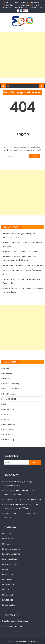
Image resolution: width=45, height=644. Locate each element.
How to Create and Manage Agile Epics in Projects (24, 265)
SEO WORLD (32, 641)
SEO (5, 404)
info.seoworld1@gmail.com (18, 621)
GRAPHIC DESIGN (10, 399)
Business (7, 379)
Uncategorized (9, 425)
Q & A (16, 2)
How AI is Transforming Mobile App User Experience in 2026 (19, 235)
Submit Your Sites (36, 8)
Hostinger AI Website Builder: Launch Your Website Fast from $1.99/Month (20, 258)
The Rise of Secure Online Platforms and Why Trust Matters (22, 281)
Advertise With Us (20, 8)
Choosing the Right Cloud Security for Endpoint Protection (23, 244)
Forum (24, 2)
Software (7, 414)
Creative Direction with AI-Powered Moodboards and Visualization (23, 290)
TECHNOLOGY (9, 419)
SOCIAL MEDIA (9, 409)
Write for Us (36, 5)
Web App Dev (9, 430)
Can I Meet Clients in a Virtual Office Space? (22, 251)
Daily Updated (24, 5)
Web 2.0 (9, 2)
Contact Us (7, 8)
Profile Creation (34, 2)
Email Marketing (10, 394)
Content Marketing (11, 384)
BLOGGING (7, 374)
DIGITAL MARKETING (11, 389)
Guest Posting (11, 5)
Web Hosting (8, 440)
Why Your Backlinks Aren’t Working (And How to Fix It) (23, 272)
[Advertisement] (22, 55)
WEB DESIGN (8, 435)
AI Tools (6, 368)
